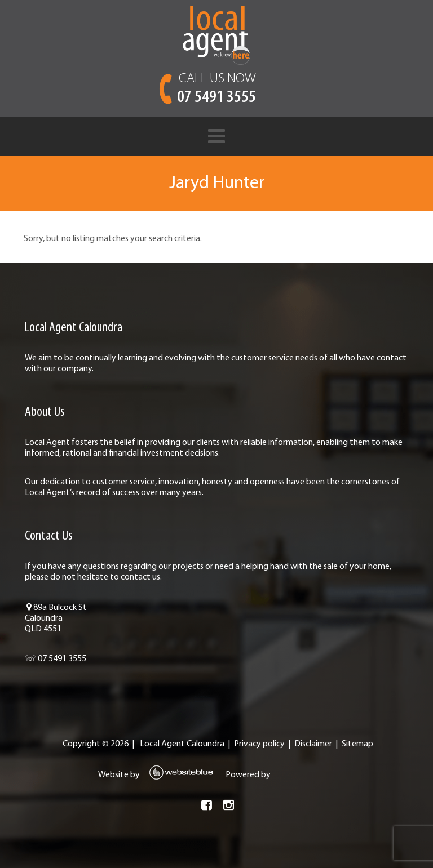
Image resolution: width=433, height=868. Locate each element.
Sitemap (356, 744)
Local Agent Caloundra (181, 744)
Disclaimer (312, 744)
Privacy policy (258, 744)
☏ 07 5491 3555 (52, 659)
